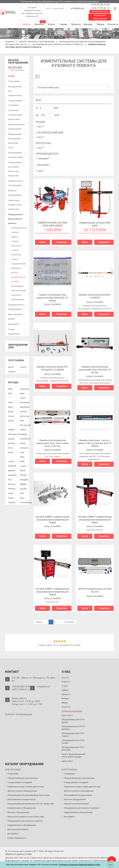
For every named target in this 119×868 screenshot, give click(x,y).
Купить (42, 242)
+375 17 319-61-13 (100, 8)
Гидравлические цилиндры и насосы (19, 267)
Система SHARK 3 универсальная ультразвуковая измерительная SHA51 (95, 520)
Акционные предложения (100, 17)
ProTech (23, 474)
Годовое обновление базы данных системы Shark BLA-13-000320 (52, 298)
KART (22, 461)
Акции (11, 75)
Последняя (70, 622)
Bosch (11, 366)
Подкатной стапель (16, 256)
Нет (40, 127)
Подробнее (62, 242)
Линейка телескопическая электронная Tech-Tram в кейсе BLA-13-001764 (52, 443)
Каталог (27, 24)
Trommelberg (26, 502)
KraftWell (12, 465)
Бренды (88, 24)
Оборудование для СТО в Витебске (73, 728)
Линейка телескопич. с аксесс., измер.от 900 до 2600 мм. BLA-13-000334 (95, 443)
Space (11, 497)
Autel (10, 402)
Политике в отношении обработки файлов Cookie (79, 865)
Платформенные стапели (19, 229)
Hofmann (24, 447)
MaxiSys (12, 470)
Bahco (11, 406)
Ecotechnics (25, 438)
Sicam (11, 493)
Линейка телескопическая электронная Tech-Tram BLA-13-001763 (95, 370)
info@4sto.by (78, 8)
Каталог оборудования (18, 62)
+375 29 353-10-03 (100, 5)
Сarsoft (23, 366)
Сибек (23, 429)
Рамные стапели (15, 238)
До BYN (47, 115)
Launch (23, 465)
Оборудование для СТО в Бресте (73, 721)
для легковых (14, 67)
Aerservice (25, 388)
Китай (11, 420)
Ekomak (12, 443)
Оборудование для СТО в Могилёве (73, 749)
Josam (11, 461)
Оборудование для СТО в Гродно (73, 742)
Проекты (76, 24)
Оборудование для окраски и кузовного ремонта (58, 44)
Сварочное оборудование (18, 296)
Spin (22, 497)
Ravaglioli (24, 479)
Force (11, 447)
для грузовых (17, 69)
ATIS (10, 393)
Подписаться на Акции (72, 711)
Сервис (64, 24)
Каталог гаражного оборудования (36, 42)
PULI (10, 479)
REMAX (23, 483)
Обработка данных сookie (18, 854)
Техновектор (14, 433)
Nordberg (12, 474)
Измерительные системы (18, 279)
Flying (23, 443)
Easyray (11, 438)
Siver (40, 171)
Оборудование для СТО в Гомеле (73, 735)
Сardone (12, 371)
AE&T (10, 388)
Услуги (51, 24)
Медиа (100, 24)
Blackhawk (43, 165)
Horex (11, 452)
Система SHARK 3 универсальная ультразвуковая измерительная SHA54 (52, 592)
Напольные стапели (16, 247)
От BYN (47, 108)
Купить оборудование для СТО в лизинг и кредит (74, 756)
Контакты (113, 24)
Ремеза (11, 429)
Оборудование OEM (18, 345)
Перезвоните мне (100, 12)
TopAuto (12, 502)
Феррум (24, 433)
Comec (11, 415)
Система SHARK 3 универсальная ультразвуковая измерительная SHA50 (52, 520)
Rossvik (23, 488)
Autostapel (43, 158)
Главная (9, 42)
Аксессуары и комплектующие (19, 287)
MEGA (23, 470)
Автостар (25, 415)
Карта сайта (67, 715)
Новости (39, 24)
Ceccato (24, 411)
